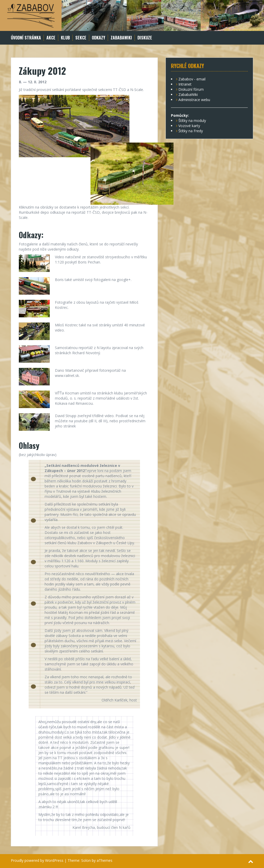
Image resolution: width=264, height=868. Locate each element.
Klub (65, 38)
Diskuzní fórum (191, 89)
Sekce (81, 38)
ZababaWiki (121, 38)
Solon (86, 860)
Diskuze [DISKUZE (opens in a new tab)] (145, 38)
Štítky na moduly (192, 121)
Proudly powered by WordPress (37, 860)
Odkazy (98, 38)
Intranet (185, 84)
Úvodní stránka (26, 38)
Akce (51, 38)
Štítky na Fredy (191, 131)
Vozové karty (189, 126)
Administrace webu (194, 100)
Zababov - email (192, 79)
